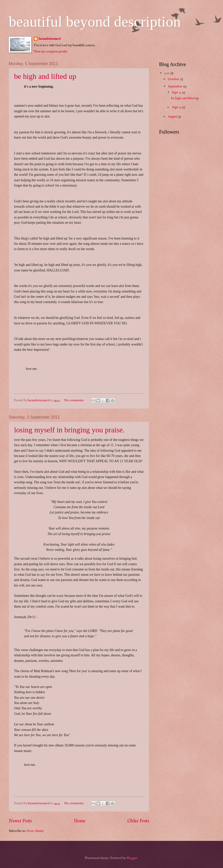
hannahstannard (50, 39)
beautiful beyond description (95, 22)
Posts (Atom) (35, 831)
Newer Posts (20, 821)
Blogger (132, 858)
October (174, 79)
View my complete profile (51, 52)
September (176, 86)
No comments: (74, 400)
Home (80, 821)
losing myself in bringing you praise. (69, 430)
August (173, 117)
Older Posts (138, 821)
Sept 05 (177, 93)
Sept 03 (177, 107)
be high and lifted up (45, 76)
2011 (167, 73)
